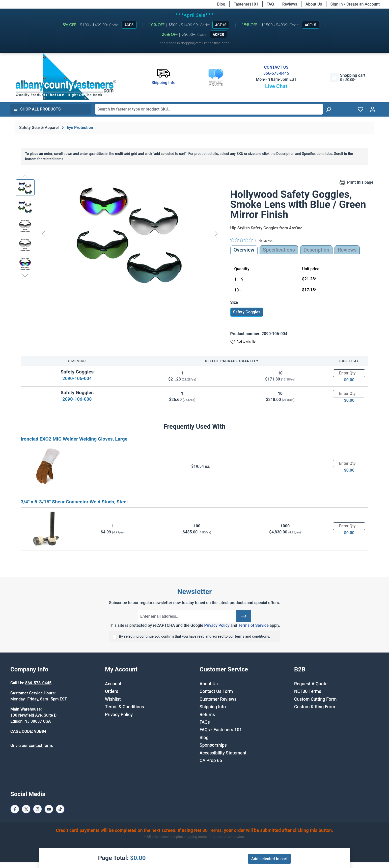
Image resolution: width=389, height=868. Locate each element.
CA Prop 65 (211, 761)
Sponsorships (213, 745)
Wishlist (113, 699)
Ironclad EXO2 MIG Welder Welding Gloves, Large (74, 439)
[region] (118, 234)
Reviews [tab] (347, 250)
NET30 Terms (308, 691)
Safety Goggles (247, 312)
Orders (112, 691)
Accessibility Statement (223, 753)
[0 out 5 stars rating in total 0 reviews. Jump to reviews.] (252, 240)
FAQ (270, 4)
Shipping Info (213, 707)
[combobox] (209, 109)
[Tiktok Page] (60, 809)
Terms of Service (253, 625)
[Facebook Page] (15, 809)
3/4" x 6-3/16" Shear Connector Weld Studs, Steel (74, 502)
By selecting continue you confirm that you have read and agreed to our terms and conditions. (194, 636)
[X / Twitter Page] (26, 809)
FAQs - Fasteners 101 (221, 730)
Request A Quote (311, 684)
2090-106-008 (77, 399)
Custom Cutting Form (315, 699)
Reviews (290, 4)
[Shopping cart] (348, 77)
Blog (221, 4)
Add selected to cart (269, 859)
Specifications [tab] (279, 250)
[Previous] (43, 234)
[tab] (316, 250)
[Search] (328, 109)
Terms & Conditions (124, 707)
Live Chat (276, 86)
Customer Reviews (218, 699)
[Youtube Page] (49, 809)
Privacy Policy (217, 625)
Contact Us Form (216, 691)
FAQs (205, 722)
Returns (207, 715)
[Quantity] (349, 373)
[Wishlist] (360, 109)
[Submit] (244, 616)
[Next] (216, 234)
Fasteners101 (246, 4)
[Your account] (373, 109)
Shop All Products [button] (37, 109)
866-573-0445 (276, 73)
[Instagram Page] (37, 809)
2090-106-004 (77, 378)
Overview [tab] (244, 250)
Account (113, 684)
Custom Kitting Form (315, 707)
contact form (40, 745)
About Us (314, 4)
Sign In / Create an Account (355, 4)
